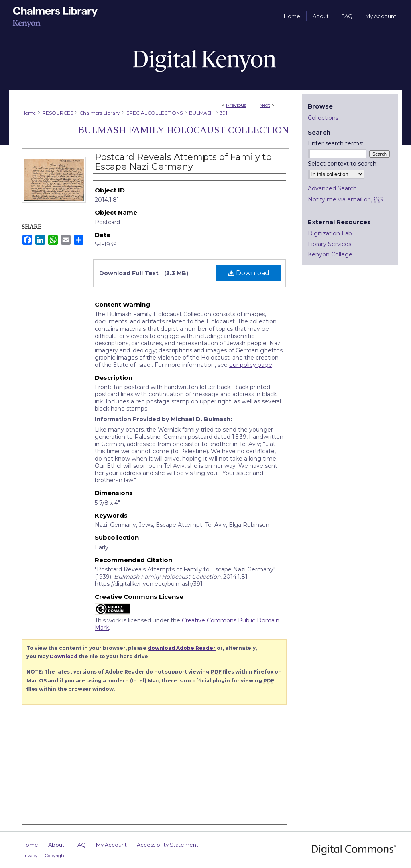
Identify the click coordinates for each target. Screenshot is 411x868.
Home (29, 113)
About (56, 845)
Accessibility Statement (168, 845)
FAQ (80, 845)
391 (224, 113)
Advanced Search (332, 188)
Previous (236, 105)
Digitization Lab (330, 233)
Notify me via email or (345, 199)
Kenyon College (330, 254)
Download (249, 273)
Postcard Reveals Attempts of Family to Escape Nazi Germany (183, 162)
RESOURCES (58, 113)
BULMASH (201, 113)
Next (265, 105)
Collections (323, 118)
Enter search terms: (336, 143)
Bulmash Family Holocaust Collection (183, 130)
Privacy (30, 856)
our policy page (251, 365)
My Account (111, 845)
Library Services (330, 244)
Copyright (55, 856)
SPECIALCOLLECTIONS (155, 113)
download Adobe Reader (182, 648)
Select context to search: (343, 164)
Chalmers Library (100, 113)
